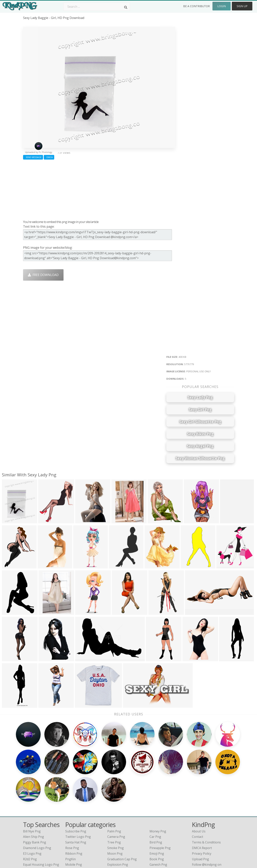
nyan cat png (33, 832)
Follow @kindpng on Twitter (212, 837)
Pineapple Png (160, 810)
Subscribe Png (76, 793)
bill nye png (32, 793)
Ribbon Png (74, 815)
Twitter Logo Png (78, 798)
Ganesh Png (158, 826)
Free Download (43, 275)
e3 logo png (32, 815)
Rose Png (72, 810)
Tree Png (114, 804)
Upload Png (200, 821)
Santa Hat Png (76, 804)
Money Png (158, 793)
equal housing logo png (41, 826)
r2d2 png (30, 821)
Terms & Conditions (206, 804)
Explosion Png (118, 826)
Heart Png (73, 832)
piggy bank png (35, 804)
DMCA (49, 157)
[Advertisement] (99, 189)
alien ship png (34, 798)
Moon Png (115, 815)
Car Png (155, 798)
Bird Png (156, 804)
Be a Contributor (196, 6)
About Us (199, 793)
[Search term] (97, 7)
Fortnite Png (116, 832)
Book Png (157, 821)
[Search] (126, 7)
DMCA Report (202, 810)
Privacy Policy (202, 815)
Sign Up (242, 6)
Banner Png (158, 832)
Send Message (33, 157)
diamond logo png (37, 810)
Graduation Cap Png (122, 821)
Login (222, 6)
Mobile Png (74, 826)
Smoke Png (116, 810)
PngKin (70, 821)
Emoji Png (157, 815)
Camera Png (116, 798)
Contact (198, 798)
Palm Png (114, 793)
